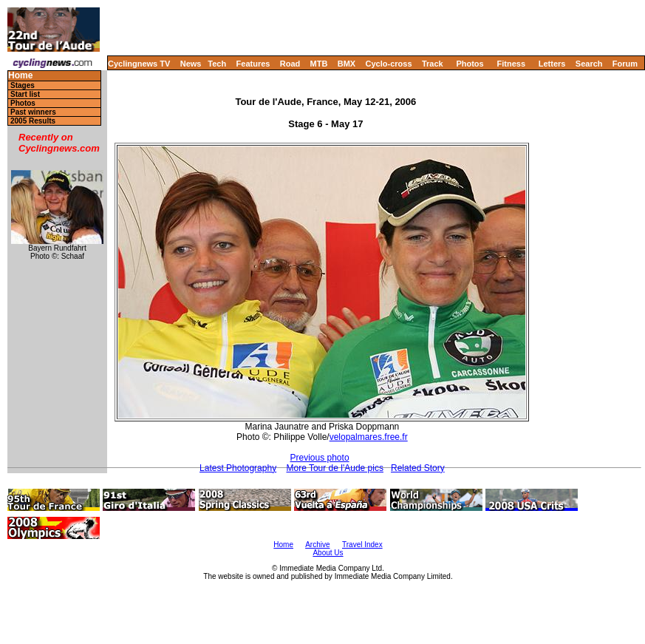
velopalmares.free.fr (369, 437)
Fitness (511, 64)
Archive (317, 545)
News (191, 64)
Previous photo (320, 458)
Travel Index (362, 545)
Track (433, 64)
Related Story (418, 468)
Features (253, 64)
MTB (319, 64)
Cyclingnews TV (139, 64)
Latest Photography (238, 468)
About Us (328, 553)
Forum (625, 64)
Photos (470, 64)
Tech (217, 64)
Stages (23, 85)
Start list (25, 94)
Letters (552, 64)
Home (20, 76)
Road (290, 64)
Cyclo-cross (389, 64)
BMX (347, 64)
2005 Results (33, 121)
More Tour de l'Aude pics (334, 468)
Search (589, 64)
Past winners (33, 112)
